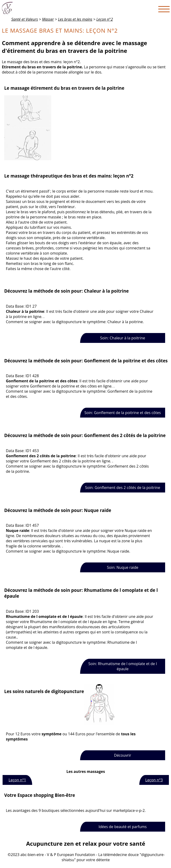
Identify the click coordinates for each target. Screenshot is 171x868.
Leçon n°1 (17, 780)
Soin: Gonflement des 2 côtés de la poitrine (123, 488)
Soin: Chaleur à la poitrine (123, 338)
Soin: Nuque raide (122, 567)
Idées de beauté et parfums (122, 827)
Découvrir (123, 755)
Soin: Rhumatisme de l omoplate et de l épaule (123, 666)
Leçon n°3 (154, 780)
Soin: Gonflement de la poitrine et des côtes (122, 413)
